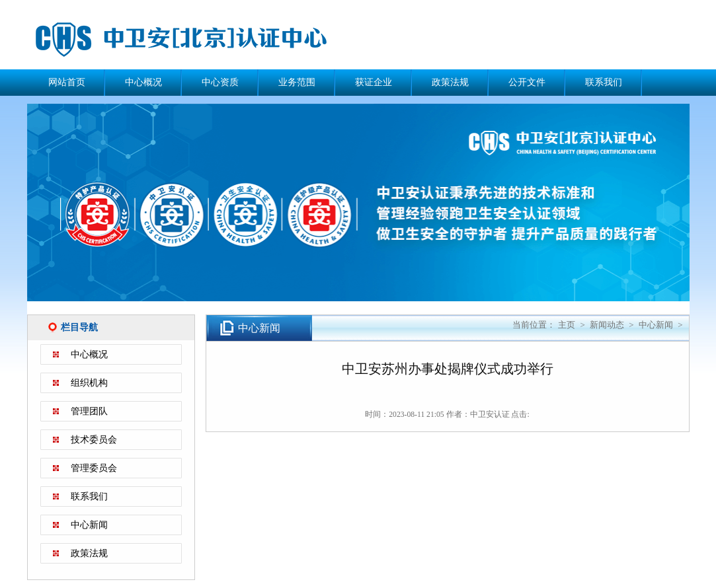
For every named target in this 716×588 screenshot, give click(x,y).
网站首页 (67, 82)
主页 (567, 325)
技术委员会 (94, 440)
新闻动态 (607, 325)
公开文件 (527, 82)
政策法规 (450, 82)
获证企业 (374, 82)
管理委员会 (94, 468)
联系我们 (604, 82)
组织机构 (89, 383)
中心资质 (220, 82)
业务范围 (297, 82)
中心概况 (143, 82)
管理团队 (89, 411)
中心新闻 (89, 525)
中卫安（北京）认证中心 (199, 40)
